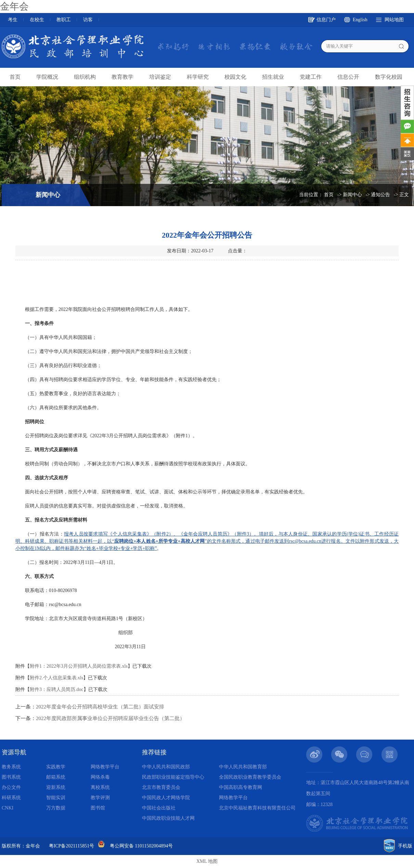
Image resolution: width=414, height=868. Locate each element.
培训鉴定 (160, 77)
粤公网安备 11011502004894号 (141, 846)
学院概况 (47, 77)
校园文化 (235, 77)
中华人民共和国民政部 (166, 767)
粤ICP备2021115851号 (72, 846)
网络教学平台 (105, 767)
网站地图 (394, 20)
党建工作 (311, 77)
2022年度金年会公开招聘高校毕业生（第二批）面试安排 (100, 707)
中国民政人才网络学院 (166, 798)
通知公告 (380, 195)
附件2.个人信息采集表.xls (56, 678)
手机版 (405, 846)
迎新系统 (56, 787)
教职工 (64, 20)
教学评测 (100, 798)
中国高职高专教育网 (241, 787)
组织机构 (85, 77)
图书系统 (11, 777)
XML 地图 (207, 861)
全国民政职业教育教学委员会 (250, 777)
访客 (88, 20)
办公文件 (11, 787)
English (360, 20)
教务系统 (11, 767)
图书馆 (98, 808)
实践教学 (56, 767)
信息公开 (348, 77)
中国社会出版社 (159, 808)
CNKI (8, 808)
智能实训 (56, 798)
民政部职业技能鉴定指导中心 (173, 777)
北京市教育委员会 (161, 787)
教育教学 (122, 77)
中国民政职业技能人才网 (168, 818)
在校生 (37, 20)
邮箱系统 (56, 777)
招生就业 (273, 77)
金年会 (14, 6)
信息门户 (326, 20)
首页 (15, 77)
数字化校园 (389, 77)
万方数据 (56, 808)
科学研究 (198, 77)
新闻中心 (352, 195)
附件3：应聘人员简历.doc (57, 689)
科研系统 (11, 798)
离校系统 (100, 787)
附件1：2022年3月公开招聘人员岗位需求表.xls (79, 666)
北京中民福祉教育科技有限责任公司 (257, 808)
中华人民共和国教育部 (243, 767)
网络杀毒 (100, 777)
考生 (13, 20)
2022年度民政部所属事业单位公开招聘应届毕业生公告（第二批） (110, 718)
